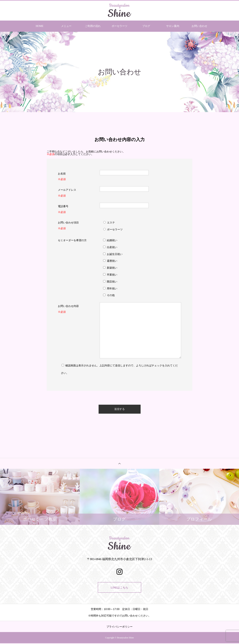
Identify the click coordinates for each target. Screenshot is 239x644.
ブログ (146, 26)
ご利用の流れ (93, 26)
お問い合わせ (199, 26)
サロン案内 (173, 26)
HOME (39, 26)
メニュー (66, 26)
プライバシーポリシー (119, 627)
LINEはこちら (119, 588)
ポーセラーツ (119, 26)
